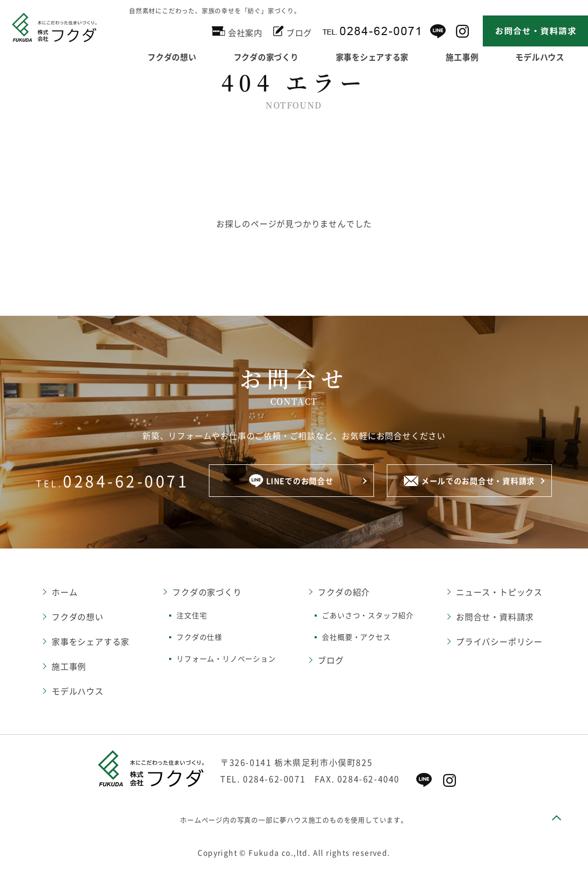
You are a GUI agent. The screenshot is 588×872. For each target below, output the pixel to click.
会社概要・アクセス (356, 638)
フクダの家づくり (268, 55)
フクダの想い (172, 55)
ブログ (292, 31)
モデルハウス (78, 692)
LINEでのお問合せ (291, 482)
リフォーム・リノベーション (226, 659)
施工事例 (469, 55)
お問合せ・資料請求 (495, 618)
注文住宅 (192, 616)
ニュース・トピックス (499, 593)
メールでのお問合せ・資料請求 (469, 481)
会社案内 (237, 31)
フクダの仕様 (199, 638)
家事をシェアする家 (378, 55)
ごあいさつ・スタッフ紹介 (368, 616)
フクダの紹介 (344, 593)
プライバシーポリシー (499, 642)
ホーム (64, 593)
